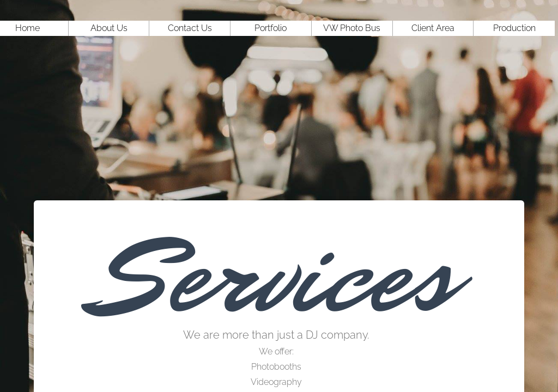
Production (514, 28)
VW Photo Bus (352, 28)
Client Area (433, 28)
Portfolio (271, 28)
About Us (109, 28)
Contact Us (190, 28)
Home (28, 28)
